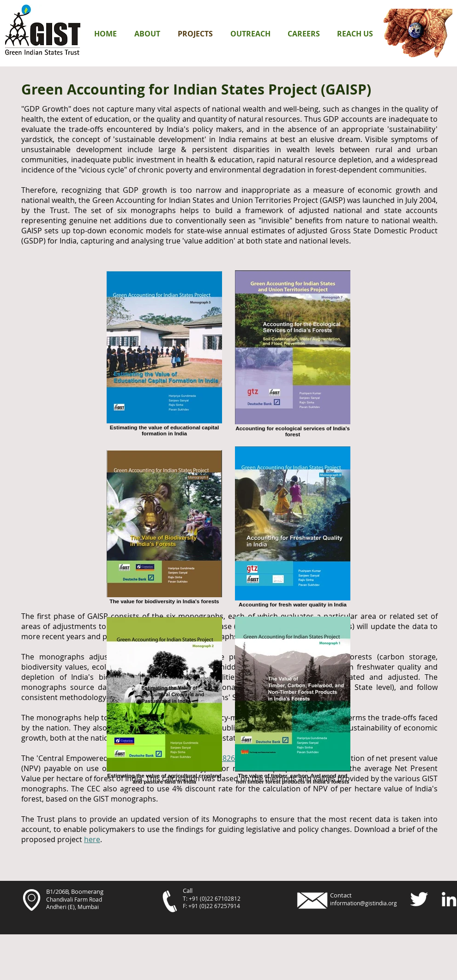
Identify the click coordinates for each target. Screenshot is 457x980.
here (92, 839)
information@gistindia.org (364, 903)
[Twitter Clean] (419, 899)
